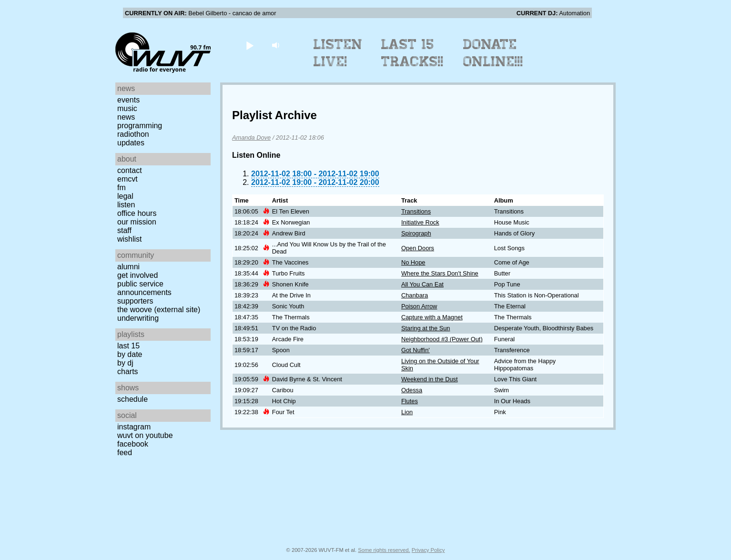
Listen (126, 205)
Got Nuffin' (416, 350)
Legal (125, 196)
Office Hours (137, 213)
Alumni (128, 267)
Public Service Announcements (144, 288)
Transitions (416, 211)
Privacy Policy (428, 550)
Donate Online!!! (493, 53)
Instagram (134, 427)
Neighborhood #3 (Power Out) (442, 339)
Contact (130, 170)
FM (122, 188)
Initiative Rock (420, 222)
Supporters (135, 301)
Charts (128, 372)
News (126, 117)
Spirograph (416, 233)
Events (128, 100)
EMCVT (127, 179)
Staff (124, 230)
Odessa (412, 390)
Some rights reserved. (384, 550)
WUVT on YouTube (145, 435)
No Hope (413, 262)
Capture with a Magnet (432, 317)
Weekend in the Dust (430, 379)
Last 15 (128, 346)
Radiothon (133, 134)
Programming (140, 126)
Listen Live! (338, 53)
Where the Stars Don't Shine (440, 273)
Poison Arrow (419, 306)
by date (130, 354)
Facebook (133, 444)
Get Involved (137, 275)
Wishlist (130, 239)
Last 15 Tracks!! (412, 53)
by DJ (125, 363)
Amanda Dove (251, 137)
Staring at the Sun (426, 328)
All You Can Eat (422, 284)
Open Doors (418, 248)
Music (127, 108)
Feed (125, 453)
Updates (131, 143)
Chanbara (415, 295)
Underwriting (138, 318)
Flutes (410, 401)
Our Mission (137, 222)
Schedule (132, 399)
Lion (407, 412)
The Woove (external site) (159, 310)
